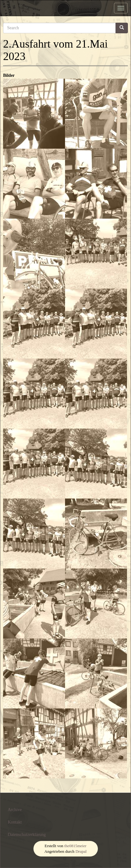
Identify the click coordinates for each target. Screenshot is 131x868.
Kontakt (15, 822)
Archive (15, 810)
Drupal (81, 851)
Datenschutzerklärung (27, 835)
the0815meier (75, 846)
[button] (34, 114)
